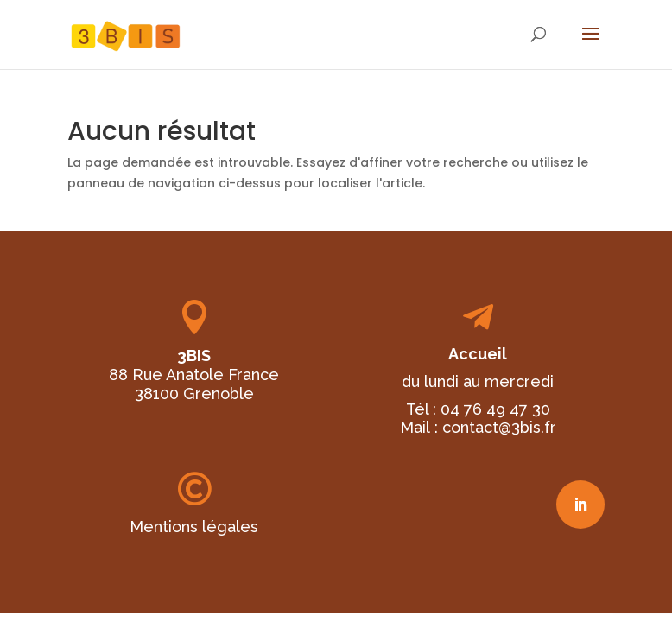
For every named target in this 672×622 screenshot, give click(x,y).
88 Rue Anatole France (194, 374)
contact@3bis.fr (499, 427)
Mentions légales (194, 527)
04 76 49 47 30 (495, 409)
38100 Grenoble (194, 394)
